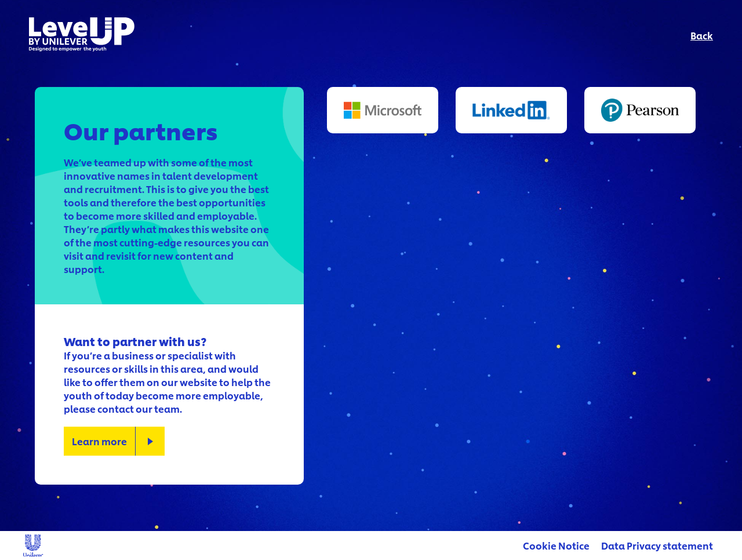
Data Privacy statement (657, 545)
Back (702, 35)
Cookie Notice (556, 545)
